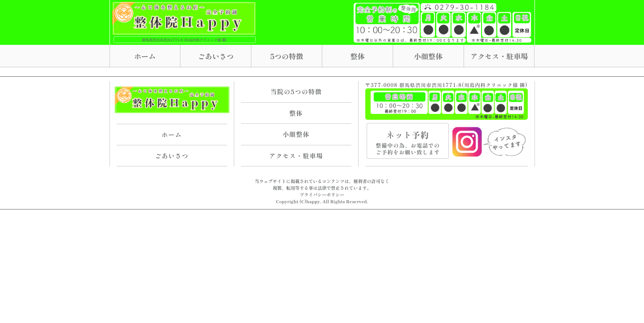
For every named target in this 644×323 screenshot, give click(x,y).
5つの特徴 (287, 56)
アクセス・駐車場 (499, 56)
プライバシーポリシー (322, 194)
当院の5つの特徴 (296, 92)
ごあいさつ (216, 56)
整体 (358, 56)
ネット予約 (408, 142)
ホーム (145, 56)
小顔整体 (428, 56)
